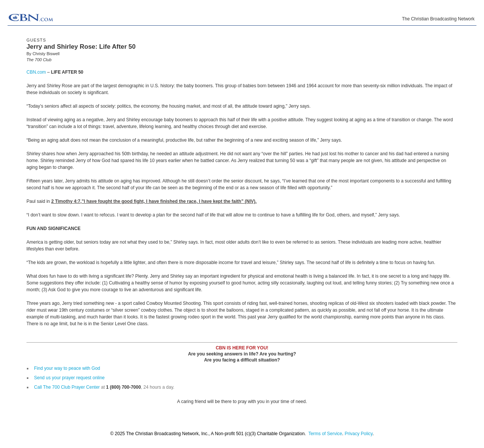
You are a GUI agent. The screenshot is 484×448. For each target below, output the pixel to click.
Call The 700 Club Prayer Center (67, 387)
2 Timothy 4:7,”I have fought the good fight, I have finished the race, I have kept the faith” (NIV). (154, 201)
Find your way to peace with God (67, 368)
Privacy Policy (358, 434)
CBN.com (36, 72)
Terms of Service (325, 434)
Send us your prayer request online (69, 378)
